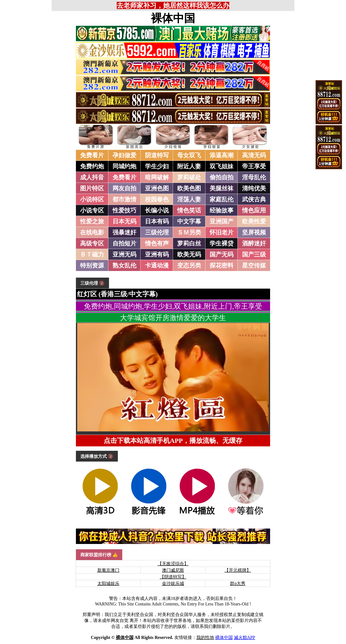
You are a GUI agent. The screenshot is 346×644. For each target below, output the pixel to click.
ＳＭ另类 (189, 232)
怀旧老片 (222, 232)
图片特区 (92, 188)
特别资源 (92, 265)
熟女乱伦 (124, 265)
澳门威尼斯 (173, 570)
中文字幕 (189, 221)
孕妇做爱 (124, 155)
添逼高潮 (222, 155)
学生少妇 (157, 166)
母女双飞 (189, 155)
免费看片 (92, 155)
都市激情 (124, 199)
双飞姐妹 (222, 166)
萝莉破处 (189, 177)
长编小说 (157, 210)
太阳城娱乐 (108, 583)
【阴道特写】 (173, 577)
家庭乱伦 (222, 199)
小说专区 (92, 210)
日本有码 (157, 221)
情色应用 (254, 210)
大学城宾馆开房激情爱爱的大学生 (173, 318)
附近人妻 (189, 166)
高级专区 (92, 243)
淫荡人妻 (189, 199)
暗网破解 (157, 177)
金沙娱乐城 (173, 583)
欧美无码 (189, 254)
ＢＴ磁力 (92, 254)
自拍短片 (124, 243)
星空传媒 (254, 265)
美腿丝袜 (222, 188)
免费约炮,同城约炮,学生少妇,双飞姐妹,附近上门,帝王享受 (173, 306)
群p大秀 (238, 583)
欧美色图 (189, 188)
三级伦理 (157, 232)
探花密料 (222, 265)
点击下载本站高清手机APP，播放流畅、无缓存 (173, 441)
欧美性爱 (254, 221)
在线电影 (92, 232)
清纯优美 (254, 188)
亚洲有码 (157, 254)
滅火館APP (245, 637)
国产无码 (222, 254)
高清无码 (254, 155)
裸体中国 (173, 18)
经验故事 (222, 210)
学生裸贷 (222, 243)
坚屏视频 (254, 232)
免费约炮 (92, 166)
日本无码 (124, 221)
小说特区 (92, 199)
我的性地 (205, 637)
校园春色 (157, 199)
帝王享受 (254, 166)
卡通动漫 (157, 265)
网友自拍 (124, 188)
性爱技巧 (124, 210)
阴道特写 (157, 155)
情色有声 (157, 243)
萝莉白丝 (189, 243)
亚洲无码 (124, 254)
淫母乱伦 (254, 177)
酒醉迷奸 (254, 243)
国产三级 (254, 254)
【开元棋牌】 (238, 570)
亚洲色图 (157, 188)
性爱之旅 (92, 221)
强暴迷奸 (124, 232)
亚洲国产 (222, 221)
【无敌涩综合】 (173, 564)
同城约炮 (124, 166)
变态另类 (189, 265)
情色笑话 (189, 210)
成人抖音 (92, 177)
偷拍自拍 (222, 177)
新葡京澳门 (108, 570)
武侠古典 (254, 199)
